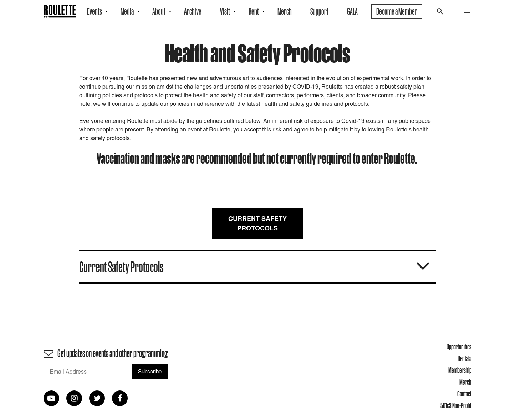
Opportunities (459, 347)
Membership (460, 370)
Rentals (465, 358)
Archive (193, 11)
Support (319, 11)
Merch (285, 11)
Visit (225, 11)
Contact (464, 394)
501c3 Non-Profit (456, 405)
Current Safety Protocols (257, 223)
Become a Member (397, 11)
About (159, 11)
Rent (254, 11)
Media (127, 11)
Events (95, 11)
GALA (352, 11)
